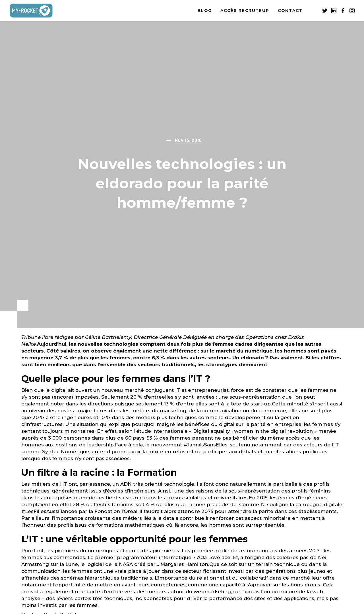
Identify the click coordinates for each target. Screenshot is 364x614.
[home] (37, 11)
